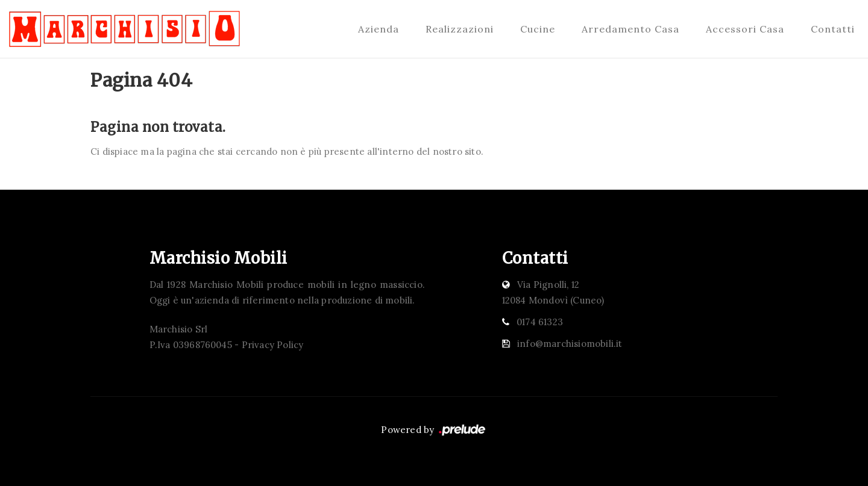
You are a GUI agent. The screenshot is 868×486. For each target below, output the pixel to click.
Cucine (538, 29)
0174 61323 (540, 322)
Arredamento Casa (631, 29)
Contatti (833, 29)
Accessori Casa (745, 29)
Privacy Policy (273, 345)
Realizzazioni (460, 29)
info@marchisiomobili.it (570, 344)
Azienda (379, 29)
